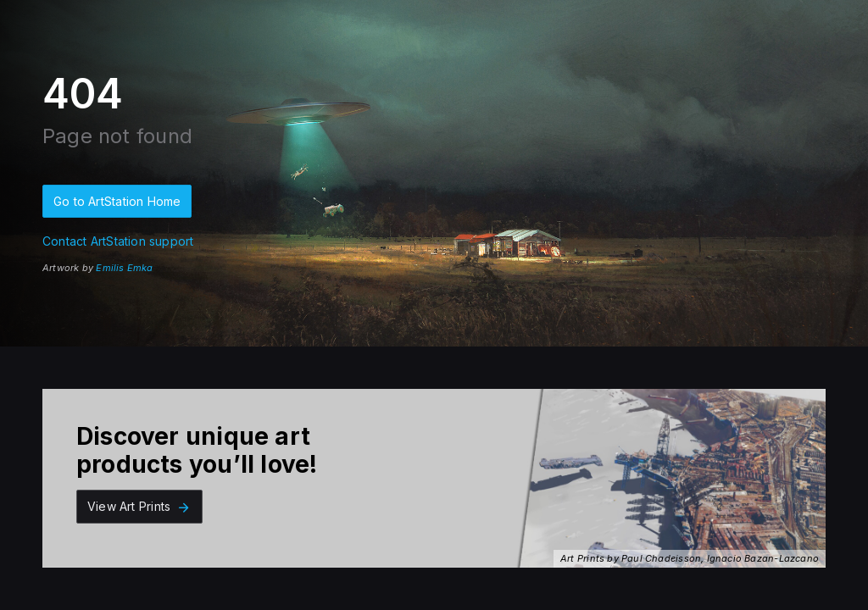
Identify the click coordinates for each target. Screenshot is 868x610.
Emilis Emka (124, 268)
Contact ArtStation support (118, 241)
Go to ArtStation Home (117, 201)
